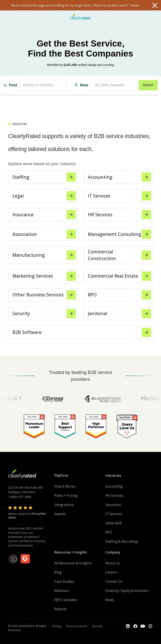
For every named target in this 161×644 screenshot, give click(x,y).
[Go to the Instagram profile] (150, 626)
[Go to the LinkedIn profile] (128, 626)
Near (84, 85)
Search (148, 85)
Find (13, 85)
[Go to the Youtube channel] (143, 626)
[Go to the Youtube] (135, 626)
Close (155, 5)
